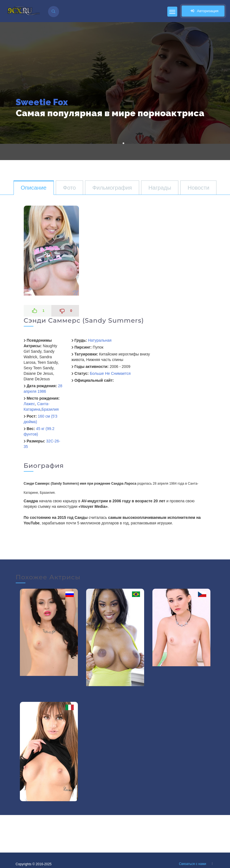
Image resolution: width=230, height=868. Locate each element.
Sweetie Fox (42, 102)
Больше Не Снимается (110, 373)
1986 (42, 391)
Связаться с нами (192, 864)
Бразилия (50, 409)
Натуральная (100, 340)
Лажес (29, 404)
